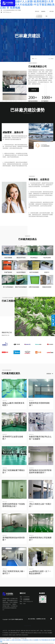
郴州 (14, 630)
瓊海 (12, 630)
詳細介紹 (34, 90)
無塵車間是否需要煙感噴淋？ (39, 404)
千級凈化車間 (47, 258)
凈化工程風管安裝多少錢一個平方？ (14, 572)
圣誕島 (14, 635)
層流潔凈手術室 (21, 258)
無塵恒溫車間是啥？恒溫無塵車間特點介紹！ (14, 505)
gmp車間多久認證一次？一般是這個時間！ (40, 572)
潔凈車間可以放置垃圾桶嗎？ (13, 438)
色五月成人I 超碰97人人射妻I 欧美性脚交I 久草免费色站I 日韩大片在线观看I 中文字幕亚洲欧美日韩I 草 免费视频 (27, 5)
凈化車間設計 (34, 258)
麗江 (19, 630)
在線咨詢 (43, 11)
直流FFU (47, 272)
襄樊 (22, 630)
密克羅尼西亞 (25, 635)
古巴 (43, 632)
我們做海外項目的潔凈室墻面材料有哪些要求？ (40, 471)
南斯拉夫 (36, 632)
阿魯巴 (45, 630)
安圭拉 (46, 632)
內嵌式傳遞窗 (8, 258)
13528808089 (39, 17)
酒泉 (24, 630)
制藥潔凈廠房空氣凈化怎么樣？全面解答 (40, 438)
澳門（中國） (40, 630)
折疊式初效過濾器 (34, 287)
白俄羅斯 (22, 632)
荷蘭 (26, 632)
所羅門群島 (19, 635)
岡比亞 (35, 630)
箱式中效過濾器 (34, 272)
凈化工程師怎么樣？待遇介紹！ (40, 505)
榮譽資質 (37, 11)
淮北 (9, 630)
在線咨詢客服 (27, 625)
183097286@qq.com (6, 12)
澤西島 (10, 635)
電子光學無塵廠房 (8, 287)
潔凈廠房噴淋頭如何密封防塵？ (14, 539)
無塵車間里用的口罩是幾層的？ (40, 539)
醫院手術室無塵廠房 (21, 287)
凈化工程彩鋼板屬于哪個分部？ (14, 471)
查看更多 (50, 374)
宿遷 (17, 630)
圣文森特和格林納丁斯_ (14, 632)
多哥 (32, 632)
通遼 (27, 630)
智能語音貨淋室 (47, 287)
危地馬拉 (6, 632)
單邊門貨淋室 (8, 272)
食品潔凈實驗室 (21, 272)
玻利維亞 (6, 635)
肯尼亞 (40, 632)
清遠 (32, 630)
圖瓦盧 (29, 632)
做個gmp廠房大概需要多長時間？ (13, 404)
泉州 (29, 630)
